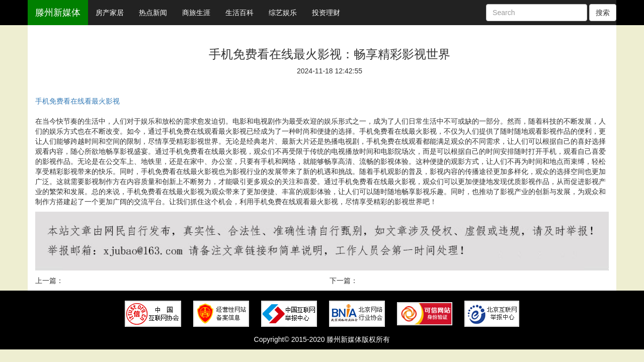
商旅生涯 (196, 13)
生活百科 (239, 13)
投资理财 (326, 13)
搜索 (603, 13)
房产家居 (110, 13)
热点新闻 (153, 13)
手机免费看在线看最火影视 (77, 101)
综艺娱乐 (283, 13)
